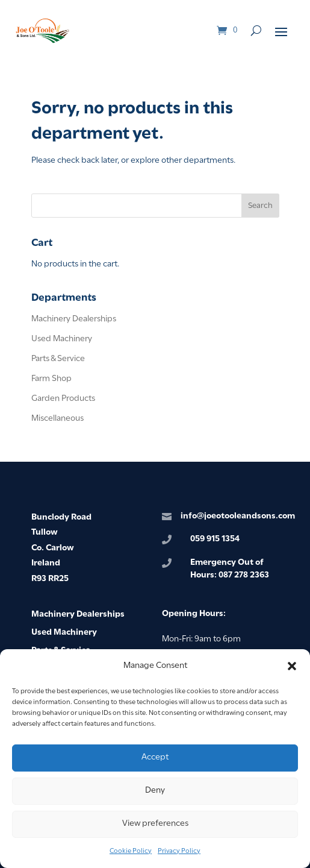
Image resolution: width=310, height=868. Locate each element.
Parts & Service (58, 359)
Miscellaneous (57, 419)
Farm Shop (51, 379)
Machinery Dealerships (74, 319)
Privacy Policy (179, 851)
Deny (155, 791)
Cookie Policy (131, 851)
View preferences (155, 824)
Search (260, 206)
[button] (292, 666)
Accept (155, 757)
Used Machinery (62, 339)
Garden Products (63, 399)
